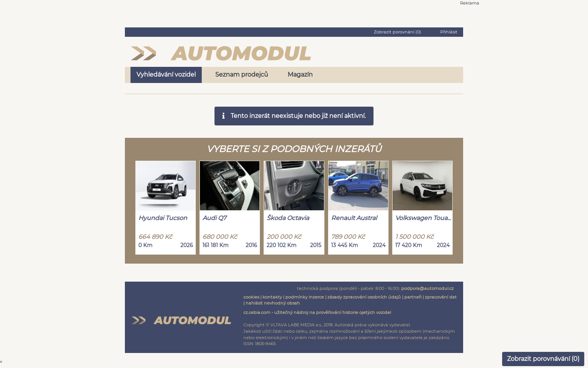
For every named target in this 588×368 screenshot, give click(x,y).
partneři (413, 297)
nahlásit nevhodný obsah (273, 303)
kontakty (272, 297)
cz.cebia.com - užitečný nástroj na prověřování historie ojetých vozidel (317, 312)
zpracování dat (441, 297)
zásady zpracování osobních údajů (364, 297)
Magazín (300, 75)
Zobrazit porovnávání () (543, 359)
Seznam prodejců (242, 75)
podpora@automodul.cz (427, 288)
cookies (251, 297)
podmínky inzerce (305, 297)
